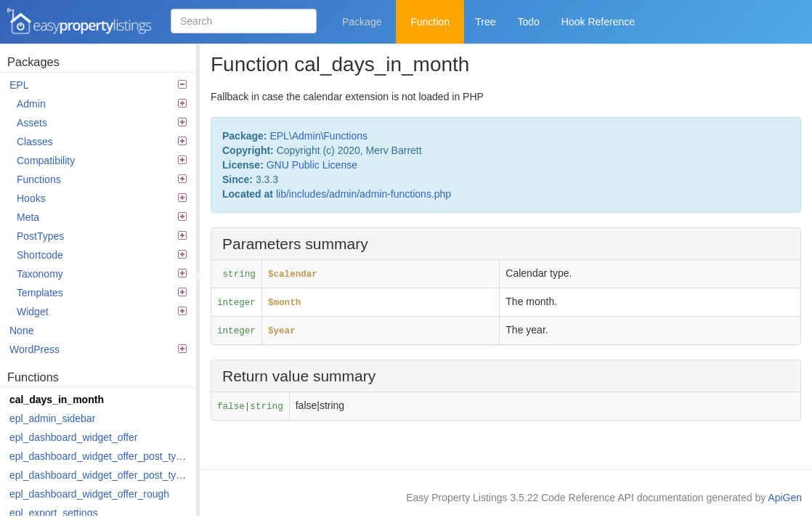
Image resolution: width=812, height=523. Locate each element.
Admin (102, 104)
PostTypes (102, 236)
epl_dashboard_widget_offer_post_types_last (99, 475)
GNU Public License (312, 165)
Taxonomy (102, 274)
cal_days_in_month (57, 400)
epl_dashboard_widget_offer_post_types (99, 456)
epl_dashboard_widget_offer (73, 437)
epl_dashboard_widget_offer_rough (89, 494)
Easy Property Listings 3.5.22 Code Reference (80, 22)
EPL (98, 85)
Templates (102, 293)
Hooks (102, 198)
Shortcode (102, 255)
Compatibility (102, 161)
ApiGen (785, 498)
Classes (102, 142)
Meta (102, 217)
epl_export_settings (53, 513)
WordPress (98, 349)
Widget (102, 312)
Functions (102, 179)
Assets (102, 123)
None (21, 331)
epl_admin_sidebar (52, 418)
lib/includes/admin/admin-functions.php (364, 194)
